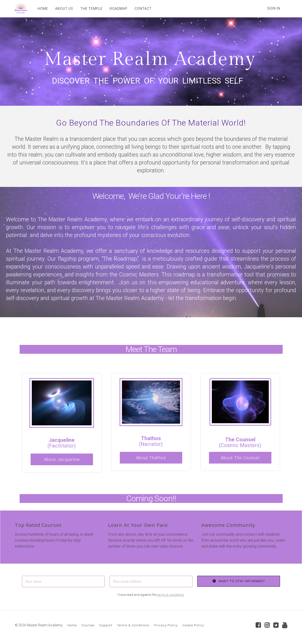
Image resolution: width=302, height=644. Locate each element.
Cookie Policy (193, 625)
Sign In (274, 8)
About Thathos (151, 458)
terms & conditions (171, 595)
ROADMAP (119, 9)
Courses (88, 625)
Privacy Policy (166, 625)
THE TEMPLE (91, 9)
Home (72, 625)
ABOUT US (64, 9)
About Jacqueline (62, 459)
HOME (43, 9)
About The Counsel (240, 458)
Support (106, 625)
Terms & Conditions (133, 625)
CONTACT (143, 9)
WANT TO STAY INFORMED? (239, 581)
